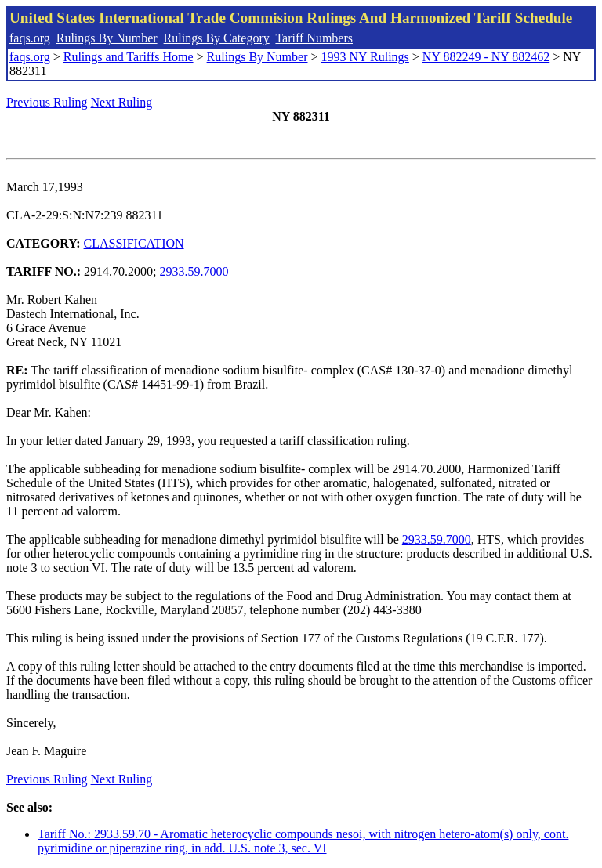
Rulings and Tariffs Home (129, 57)
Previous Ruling (47, 102)
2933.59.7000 (194, 271)
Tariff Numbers (314, 38)
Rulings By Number (107, 38)
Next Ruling (122, 102)
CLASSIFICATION (134, 243)
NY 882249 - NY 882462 (486, 57)
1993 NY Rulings (365, 57)
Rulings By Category (217, 38)
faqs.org (30, 38)
